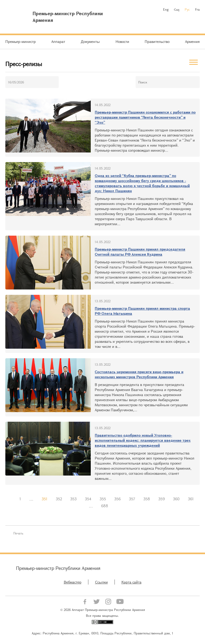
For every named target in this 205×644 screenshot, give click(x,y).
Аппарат (58, 41)
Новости (122, 41)
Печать (18, 533)
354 (88, 499)
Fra (197, 9)
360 (176, 499)
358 (147, 499)
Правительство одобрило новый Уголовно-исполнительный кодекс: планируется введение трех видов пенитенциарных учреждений (143, 440)
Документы (90, 41)
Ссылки (101, 582)
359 (161, 499)
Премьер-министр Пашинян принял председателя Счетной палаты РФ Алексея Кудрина (140, 252)
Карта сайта (131, 582)
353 (73, 499)
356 (117, 499)
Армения (192, 41)
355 (103, 499)
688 (105, 506)
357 (132, 499)
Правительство (157, 41)
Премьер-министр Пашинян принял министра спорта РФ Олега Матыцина (142, 311)
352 (59, 499)
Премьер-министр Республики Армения (58, 568)
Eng (166, 9)
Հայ (177, 9)
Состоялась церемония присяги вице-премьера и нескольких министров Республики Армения (139, 374)
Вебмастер (73, 582)
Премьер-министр (21, 41)
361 (191, 499)
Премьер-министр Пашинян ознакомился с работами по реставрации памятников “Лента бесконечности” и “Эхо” (145, 117)
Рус (187, 9)
